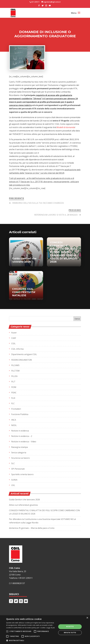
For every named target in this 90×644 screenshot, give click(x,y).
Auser (14, 333)
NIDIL (14, 425)
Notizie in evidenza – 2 (22, 436)
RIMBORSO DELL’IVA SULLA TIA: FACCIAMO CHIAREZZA (38, 203)
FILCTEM (15, 371)
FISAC (14, 393)
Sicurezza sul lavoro (20, 458)
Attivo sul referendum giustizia (23, 505)
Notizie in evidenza (20, 431)
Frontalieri (16, 409)
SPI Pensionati (18, 469)
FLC (13, 403)
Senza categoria (19, 453)
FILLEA (14, 376)
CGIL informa (17, 349)
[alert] (45, 630)
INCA (14, 420)
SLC (13, 463)
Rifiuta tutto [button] (70, 633)
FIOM (14, 387)
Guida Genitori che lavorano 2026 (24, 500)
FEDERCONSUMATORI (22, 360)
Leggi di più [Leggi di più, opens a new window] (51, 628)
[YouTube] (50, 6)
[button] (31, 640)
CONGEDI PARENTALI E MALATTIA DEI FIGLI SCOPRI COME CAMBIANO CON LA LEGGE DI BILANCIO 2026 (64, 252)
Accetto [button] (70, 627)
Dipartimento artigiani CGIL (24, 354)
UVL (13, 485)
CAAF (14, 338)
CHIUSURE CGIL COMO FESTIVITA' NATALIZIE (24, 292)
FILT (13, 382)
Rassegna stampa (19, 447)
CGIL (13, 343)
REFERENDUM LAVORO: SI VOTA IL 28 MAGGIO (56, 215)
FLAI (13, 398)
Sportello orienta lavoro (22, 474)
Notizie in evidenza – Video (24, 442)
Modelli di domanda (66, 127)
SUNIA (14, 480)
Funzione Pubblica (20, 414)
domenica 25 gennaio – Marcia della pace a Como (32, 528)
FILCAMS (15, 365)
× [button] (87, 618)
